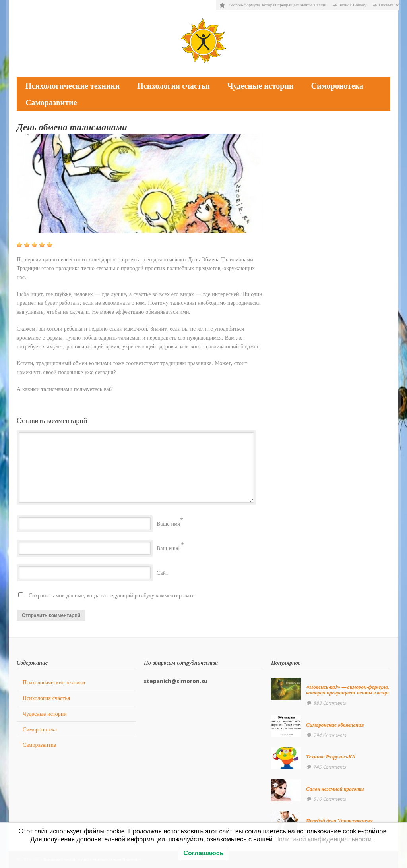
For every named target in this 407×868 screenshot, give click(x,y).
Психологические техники (73, 86)
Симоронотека (337, 86)
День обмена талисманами (72, 127)
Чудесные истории (261, 86)
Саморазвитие (51, 102)
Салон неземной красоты (335, 789)
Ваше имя (168, 524)
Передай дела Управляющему (339, 821)
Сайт (162, 573)
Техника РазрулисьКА (331, 757)
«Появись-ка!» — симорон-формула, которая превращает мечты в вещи (282, 5)
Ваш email (169, 548)
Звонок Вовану (375, 5)
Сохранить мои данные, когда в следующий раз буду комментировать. (112, 595)
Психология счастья (173, 86)
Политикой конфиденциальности (323, 839)
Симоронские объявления (335, 725)
